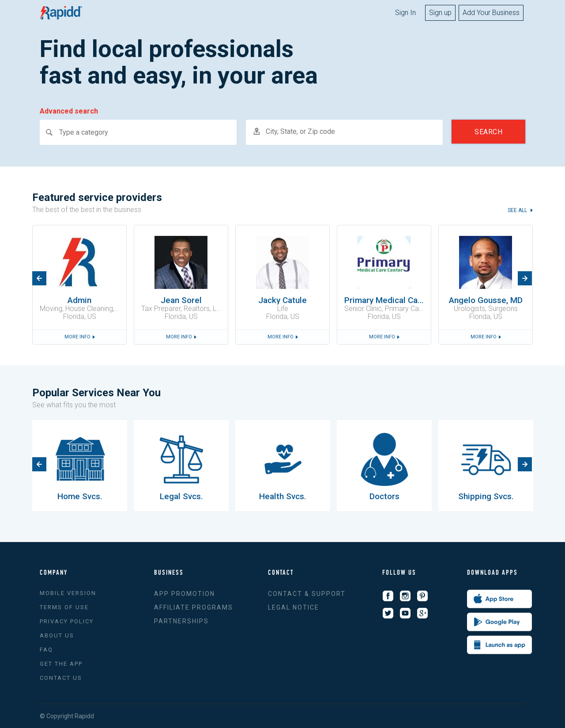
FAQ (46, 650)
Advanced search (69, 111)
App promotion (185, 594)
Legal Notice (294, 607)
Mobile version (68, 593)
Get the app (61, 664)
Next (525, 278)
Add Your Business (491, 13)
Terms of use (64, 607)
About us (57, 635)
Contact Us (61, 678)
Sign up (440, 13)
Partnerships (181, 621)
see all (518, 210)
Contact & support (307, 594)
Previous (39, 278)
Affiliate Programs (194, 607)
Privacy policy (67, 621)
